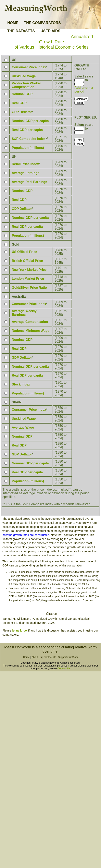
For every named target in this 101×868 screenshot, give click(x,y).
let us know (20, 631)
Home (26, 657)
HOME (13, 23)
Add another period (84, 90)
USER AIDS (50, 31)
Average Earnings (26, 173)
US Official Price (24, 252)
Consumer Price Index (29, 67)
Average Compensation (30, 322)
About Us (37, 657)
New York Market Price (29, 270)
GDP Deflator (22, 112)
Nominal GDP (22, 94)
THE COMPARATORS (42, 23)
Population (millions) (28, 148)
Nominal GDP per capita (30, 121)
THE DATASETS (21, 31)
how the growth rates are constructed (26, 535)
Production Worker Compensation (26, 85)
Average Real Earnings (29, 182)
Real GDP (19, 103)
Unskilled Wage (24, 76)
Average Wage (23, 427)
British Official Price (27, 261)
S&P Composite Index (29, 139)
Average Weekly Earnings (24, 313)
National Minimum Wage (30, 331)
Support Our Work (68, 657)
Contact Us (50, 657)
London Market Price (28, 279)
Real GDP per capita (27, 130)
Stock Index (21, 384)
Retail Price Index (25, 164)
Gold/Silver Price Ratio (29, 288)
